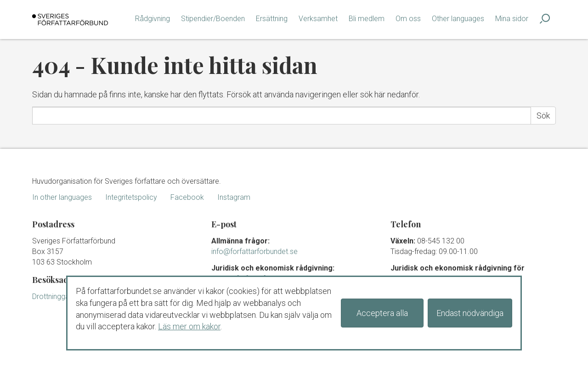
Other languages (458, 19)
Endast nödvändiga (470, 313)
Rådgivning (153, 19)
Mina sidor (512, 19)
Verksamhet (318, 19)
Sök (543, 116)
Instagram (234, 197)
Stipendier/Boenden (213, 19)
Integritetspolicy (131, 197)
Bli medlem (367, 19)
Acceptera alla (382, 313)
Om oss (408, 19)
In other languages (62, 197)
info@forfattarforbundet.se (254, 251)
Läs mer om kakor (189, 326)
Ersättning (272, 19)
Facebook (187, 197)
